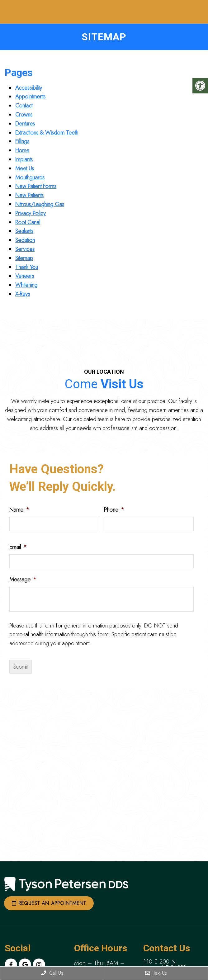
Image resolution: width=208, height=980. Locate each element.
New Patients (29, 195)
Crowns (24, 115)
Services (25, 249)
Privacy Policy (31, 213)
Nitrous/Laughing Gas (40, 204)
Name (19, 510)
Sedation (25, 240)
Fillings (22, 141)
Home (22, 150)
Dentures (25, 124)
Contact (24, 106)
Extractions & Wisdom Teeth (47, 133)
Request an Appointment (49, 903)
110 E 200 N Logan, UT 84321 (165, 964)
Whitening (26, 285)
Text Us (156, 973)
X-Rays (23, 294)
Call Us (52, 973)
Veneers (25, 276)
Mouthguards (30, 178)
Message (23, 580)
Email (18, 547)
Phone (114, 510)
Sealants (24, 231)
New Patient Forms (36, 186)
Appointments (30, 97)
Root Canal (28, 222)
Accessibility (29, 88)
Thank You (27, 267)
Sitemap (24, 258)
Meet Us (25, 168)
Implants (24, 159)
